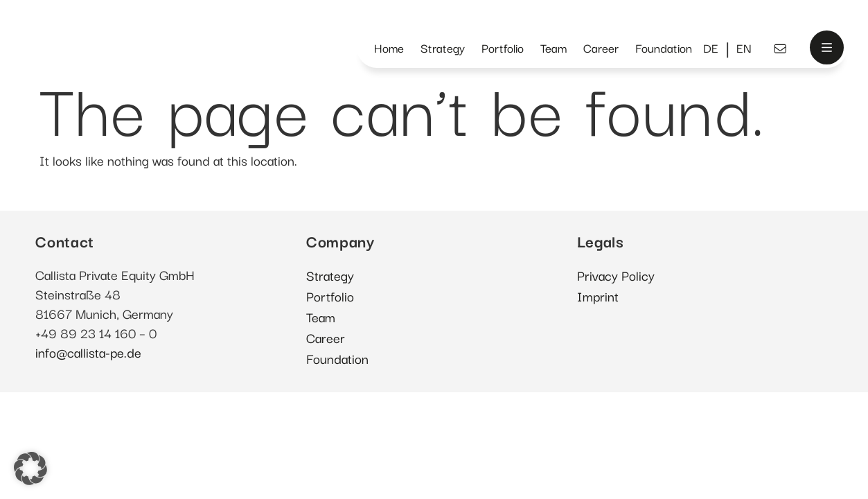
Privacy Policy (616, 275)
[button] (30, 469)
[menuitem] (711, 48)
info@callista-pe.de (88, 352)
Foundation (664, 47)
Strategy (443, 47)
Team (553, 47)
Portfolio (503, 47)
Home (389, 47)
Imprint (598, 296)
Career (601, 47)
